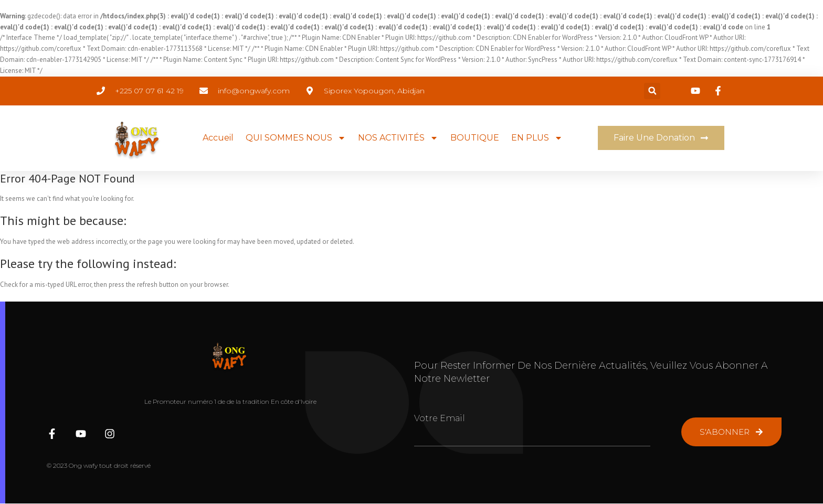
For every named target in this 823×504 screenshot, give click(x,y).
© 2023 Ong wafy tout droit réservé (99, 465)
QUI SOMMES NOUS (296, 138)
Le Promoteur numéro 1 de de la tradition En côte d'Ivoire (230, 401)
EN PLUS (537, 138)
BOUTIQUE (475, 138)
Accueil (218, 138)
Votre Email (440, 418)
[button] (652, 91)
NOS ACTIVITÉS (398, 138)
